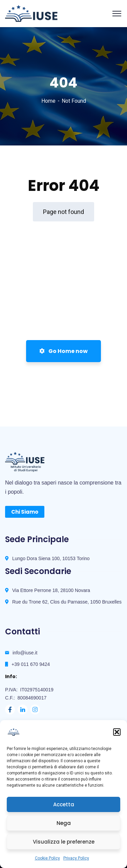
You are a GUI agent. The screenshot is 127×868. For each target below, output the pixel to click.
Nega (64, 823)
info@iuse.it (25, 653)
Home (48, 101)
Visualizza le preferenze (64, 842)
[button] (117, 732)
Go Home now (63, 351)
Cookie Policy (47, 858)
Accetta (64, 804)
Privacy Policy (76, 858)
